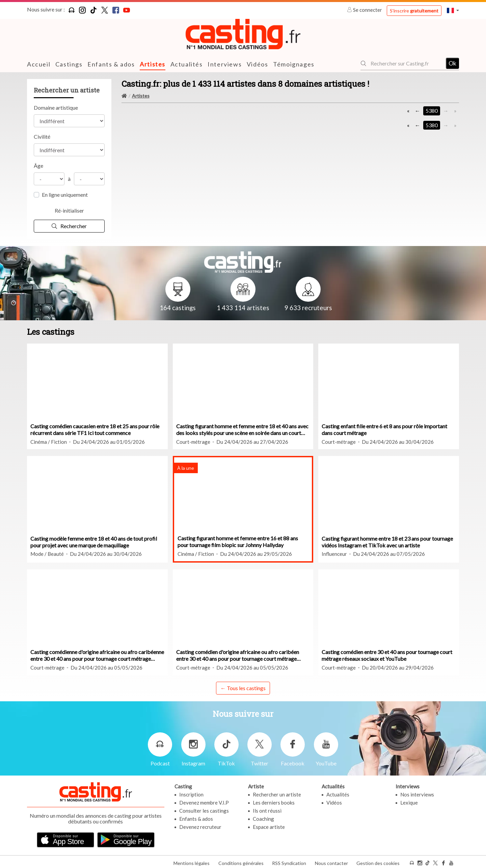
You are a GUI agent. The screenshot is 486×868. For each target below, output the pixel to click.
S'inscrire (414, 11)
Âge (38, 166)
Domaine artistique (56, 107)
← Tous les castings (243, 688)
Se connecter (365, 10)
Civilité (42, 137)
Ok (452, 63)
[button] (453, 10)
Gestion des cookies (378, 861)
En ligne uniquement (65, 195)
